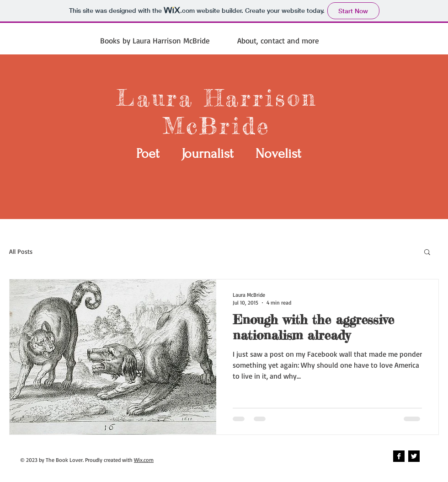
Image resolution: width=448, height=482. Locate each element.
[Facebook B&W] (399, 456)
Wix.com (144, 460)
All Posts (21, 251)
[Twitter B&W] (414, 456)
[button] (427, 253)
